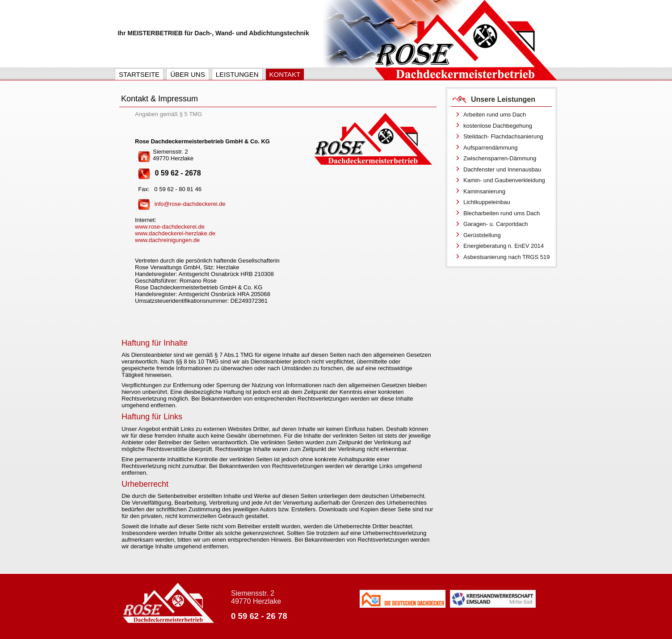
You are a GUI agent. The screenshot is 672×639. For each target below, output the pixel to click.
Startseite (139, 74)
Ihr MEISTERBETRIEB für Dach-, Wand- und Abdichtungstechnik (213, 33)
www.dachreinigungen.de (167, 240)
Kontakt (285, 74)
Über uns (188, 74)
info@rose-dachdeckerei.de (190, 204)
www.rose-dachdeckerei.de (170, 227)
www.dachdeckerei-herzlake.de (175, 233)
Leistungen (237, 74)
